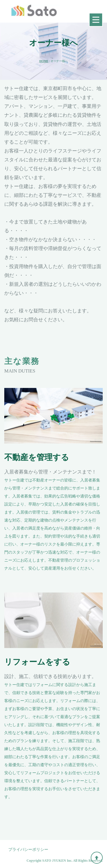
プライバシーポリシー (28, 850)
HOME (44, 61)
